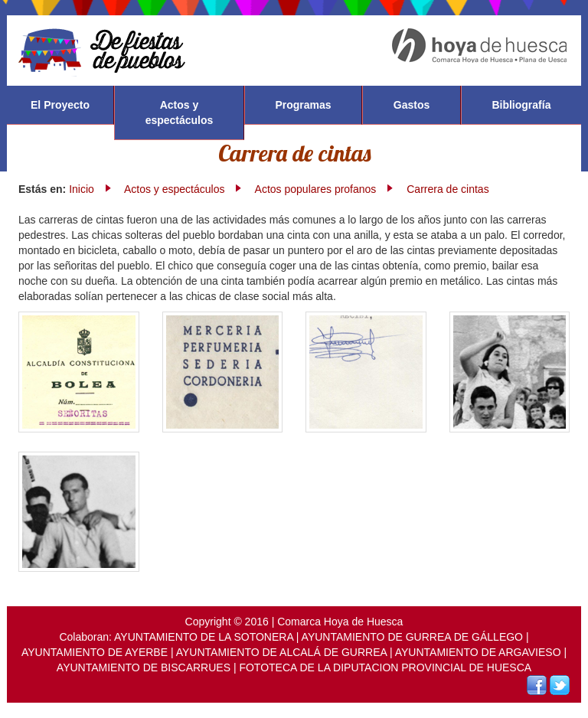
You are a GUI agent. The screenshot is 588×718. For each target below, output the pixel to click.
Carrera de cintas (448, 189)
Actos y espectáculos (180, 113)
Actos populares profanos (316, 189)
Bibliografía (521, 105)
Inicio (82, 189)
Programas (303, 105)
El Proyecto (60, 105)
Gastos (412, 105)
